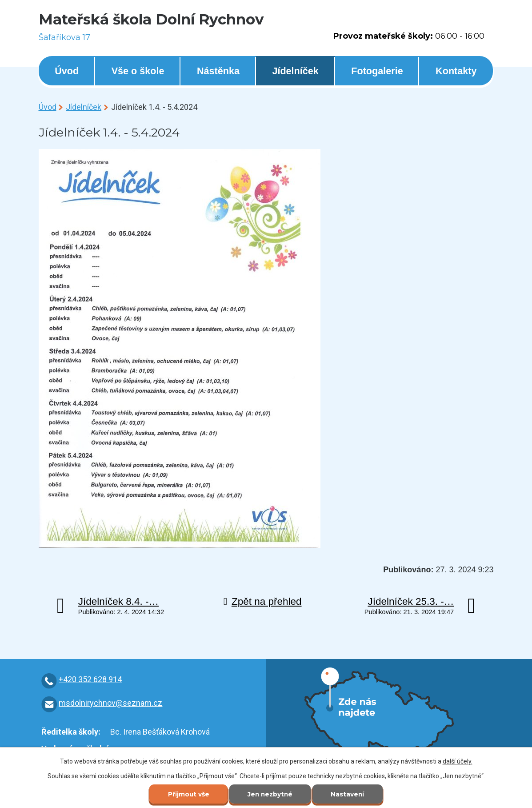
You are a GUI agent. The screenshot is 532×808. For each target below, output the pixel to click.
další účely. (458, 761)
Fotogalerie (377, 71)
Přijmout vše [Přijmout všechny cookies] (187, 794)
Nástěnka (218, 71)
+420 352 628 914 (90, 679)
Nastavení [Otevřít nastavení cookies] (349, 794)
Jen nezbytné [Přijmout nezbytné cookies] (270, 794)
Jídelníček (295, 71)
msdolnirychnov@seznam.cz (110, 703)
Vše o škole (138, 71)
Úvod (67, 71)
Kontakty (456, 71)
